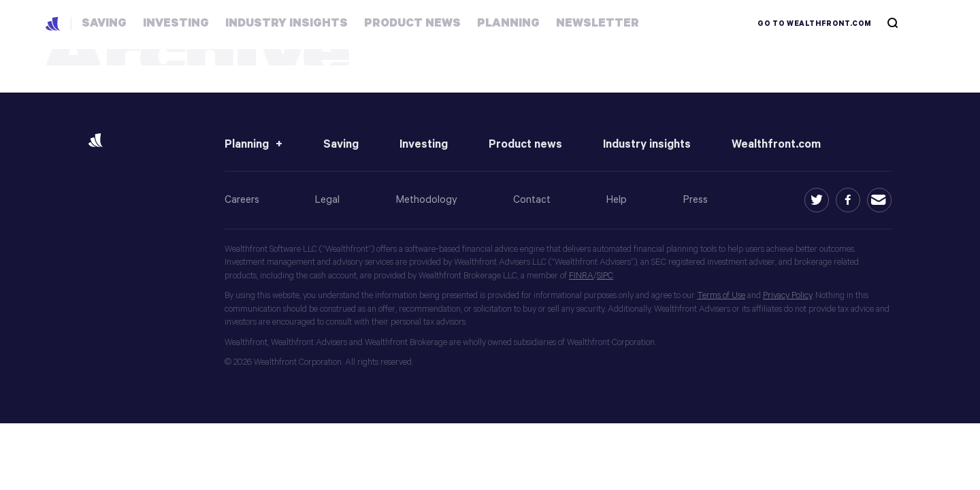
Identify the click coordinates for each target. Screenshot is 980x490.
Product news (525, 145)
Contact (532, 200)
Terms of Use (721, 296)
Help (617, 200)
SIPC (605, 276)
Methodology (427, 200)
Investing (424, 145)
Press (696, 200)
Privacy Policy (787, 296)
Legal (327, 200)
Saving (341, 145)
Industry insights (647, 145)
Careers (242, 200)
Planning (247, 145)
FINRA (581, 276)
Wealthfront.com (776, 145)
